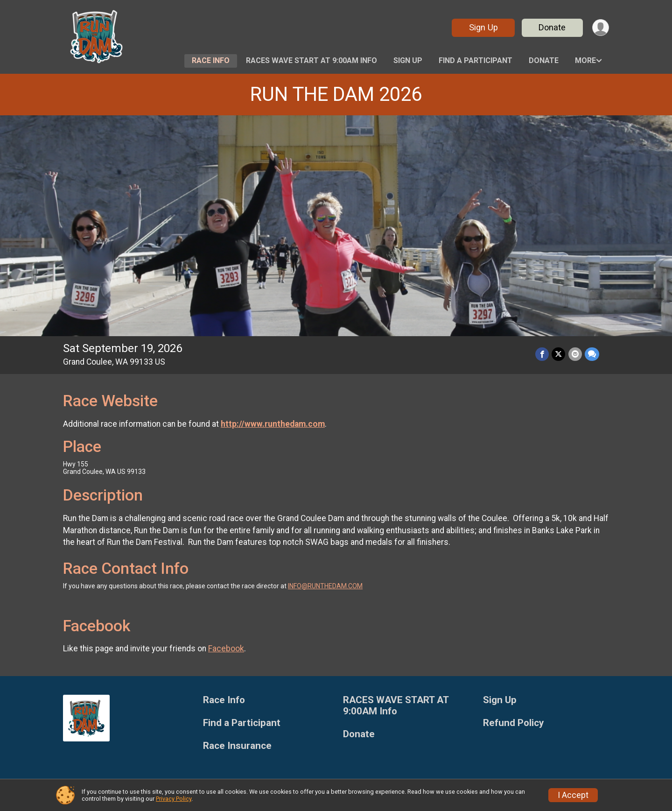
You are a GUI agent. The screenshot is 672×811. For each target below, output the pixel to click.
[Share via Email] (575, 354)
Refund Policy (513, 723)
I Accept (573, 795)
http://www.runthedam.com (273, 424)
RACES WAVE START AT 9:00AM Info (311, 60)
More (585, 60)
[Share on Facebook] (542, 354)
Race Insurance (237, 746)
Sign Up (483, 27)
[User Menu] (600, 28)
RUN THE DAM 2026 (336, 94)
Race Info (211, 60)
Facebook (226, 649)
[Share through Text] (592, 354)
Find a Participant (476, 60)
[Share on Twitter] (559, 354)
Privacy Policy (174, 799)
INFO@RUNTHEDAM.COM (325, 586)
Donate (552, 27)
